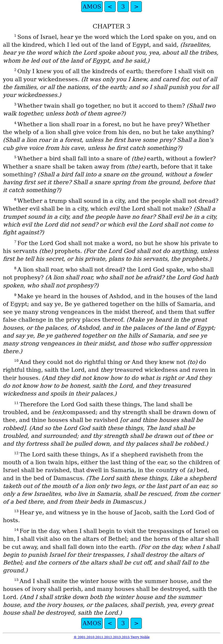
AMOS (92, 7)
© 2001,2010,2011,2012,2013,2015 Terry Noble (112, 637)
